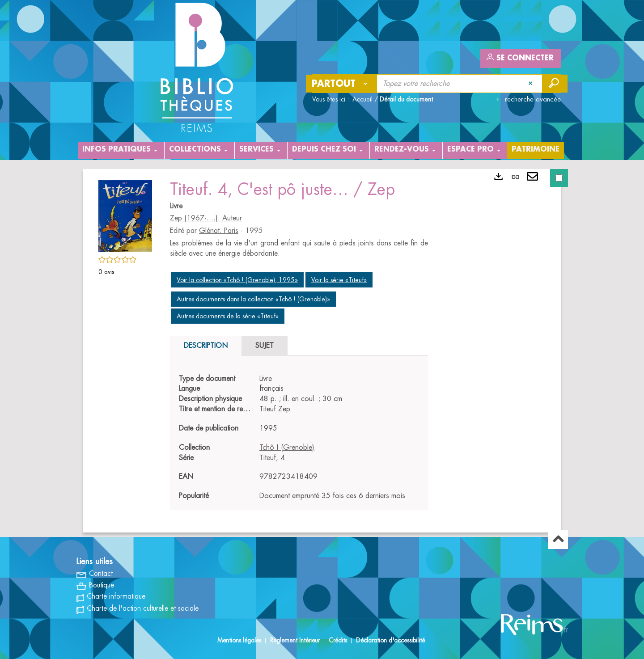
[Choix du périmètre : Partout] (342, 84)
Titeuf (268, 458)
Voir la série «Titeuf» (339, 280)
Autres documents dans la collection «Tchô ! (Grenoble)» (253, 299)
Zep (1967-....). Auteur (206, 218)
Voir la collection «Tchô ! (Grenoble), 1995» (237, 280)
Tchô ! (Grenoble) (287, 448)
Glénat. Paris (219, 231)
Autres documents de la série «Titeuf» (228, 316)
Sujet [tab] (265, 346)
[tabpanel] (299, 438)
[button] (125, 215)
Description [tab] (206, 346)
